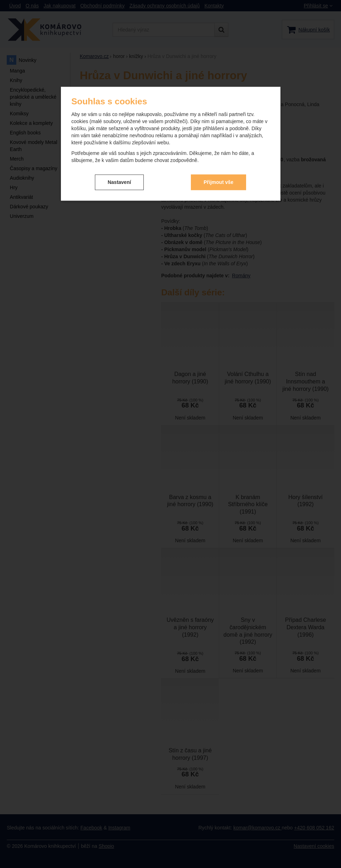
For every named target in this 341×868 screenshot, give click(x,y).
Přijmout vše (218, 182)
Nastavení (119, 182)
